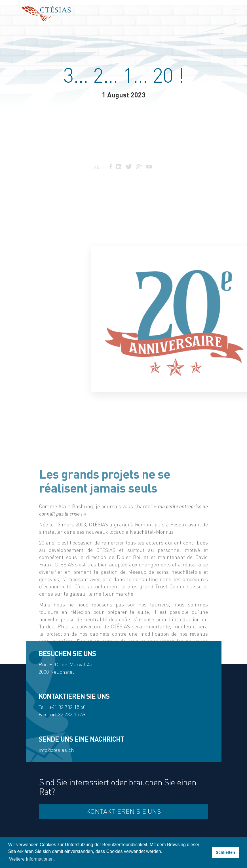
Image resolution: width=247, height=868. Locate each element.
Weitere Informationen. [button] (32, 859)
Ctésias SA (46, 14)
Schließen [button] (225, 852)
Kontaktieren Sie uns (123, 811)
